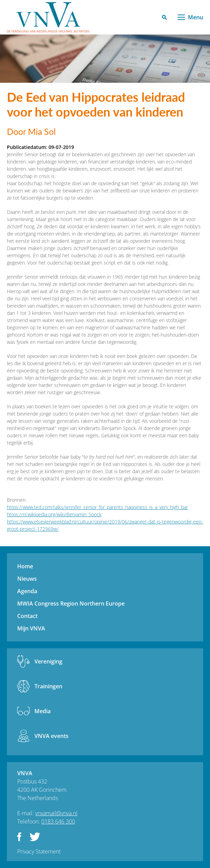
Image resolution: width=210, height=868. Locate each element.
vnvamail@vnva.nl (56, 813)
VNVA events (51, 736)
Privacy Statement (39, 851)
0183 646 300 (58, 821)
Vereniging (48, 661)
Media (43, 711)
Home (25, 566)
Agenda (27, 591)
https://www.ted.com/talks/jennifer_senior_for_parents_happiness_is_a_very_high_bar (97, 507)
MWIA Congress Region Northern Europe (71, 603)
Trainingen (48, 686)
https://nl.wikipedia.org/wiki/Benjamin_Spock (54, 514)
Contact (27, 616)
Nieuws (27, 579)
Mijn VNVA (31, 628)
